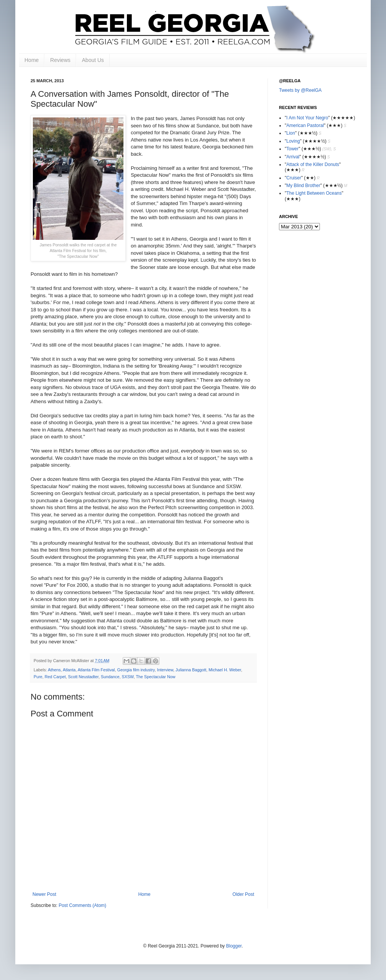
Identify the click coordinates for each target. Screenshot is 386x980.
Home (32, 60)
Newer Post (44, 894)
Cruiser (294, 178)
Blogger (234, 946)
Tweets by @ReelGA (300, 90)
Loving (293, 141)
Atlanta (69, 670)
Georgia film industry (136, 670)
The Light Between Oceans (314, 193)
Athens (54, 670)
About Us (93, 60)
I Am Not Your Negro (307, 118)
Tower (292, 149)
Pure (38, 677)
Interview (165, 670)
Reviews (60, 60)
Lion (291, 133)
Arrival (293, 157)
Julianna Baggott (191, 670)
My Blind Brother (303, 186)
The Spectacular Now (156, 677)
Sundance (110, 677)
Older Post (243, 894)
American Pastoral (305, 125)
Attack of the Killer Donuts (313, 164)
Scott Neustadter (83, 677)
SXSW (128, 677)
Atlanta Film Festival (96, 670)
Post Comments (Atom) (82, 905)
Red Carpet (55, 677)
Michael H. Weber (225, 670)
